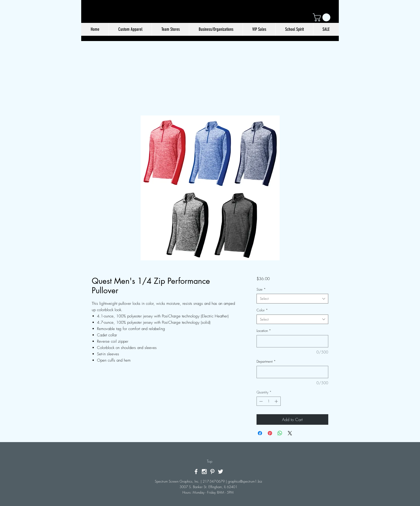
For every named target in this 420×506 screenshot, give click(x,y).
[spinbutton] (268, 401)
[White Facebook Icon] (196, 472)
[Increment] (277, 401)
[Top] (210, 461)
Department (266, 361)
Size (261, 289)
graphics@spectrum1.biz (245, 481)
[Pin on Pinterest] (270, 433)
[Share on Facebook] (260, 433)
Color (262, 310)
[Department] (292, 372)
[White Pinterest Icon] (212, 472)
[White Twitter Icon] (221, 472)
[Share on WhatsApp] (280, 433)
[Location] (292, 341)
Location (264, 331)
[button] (322, 17)
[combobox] (292, 298)
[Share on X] (290, 433)
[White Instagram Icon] (204, 472)
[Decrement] (260, 401)
